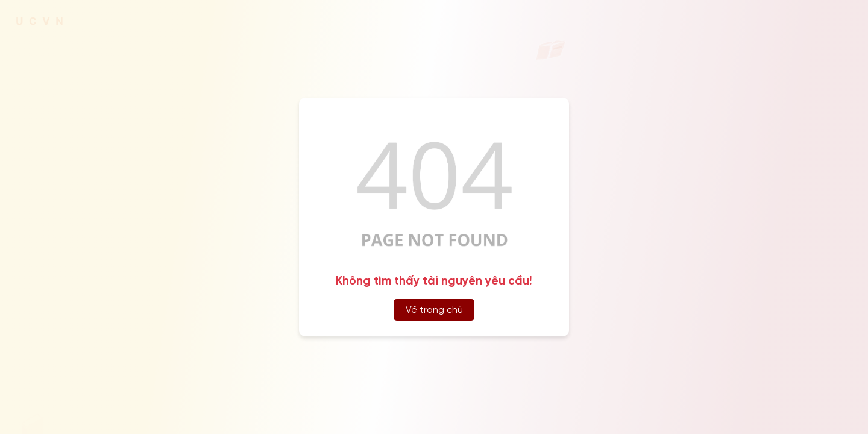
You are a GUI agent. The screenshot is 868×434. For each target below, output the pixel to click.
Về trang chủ (434, 310)
